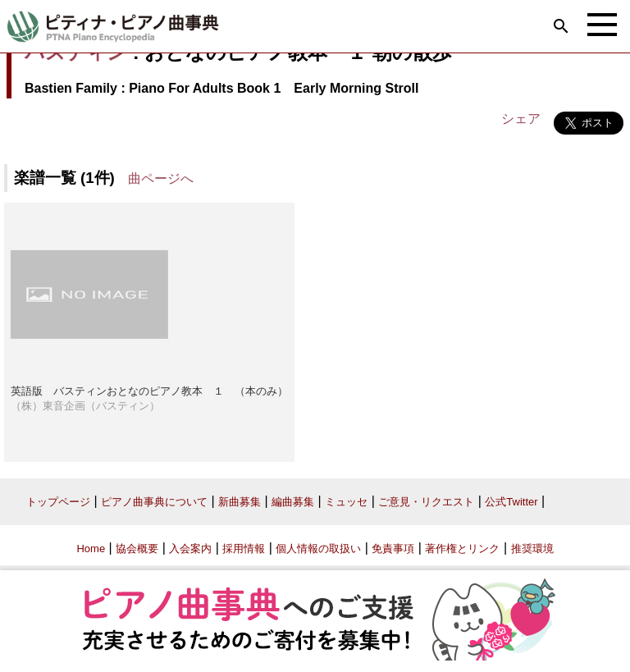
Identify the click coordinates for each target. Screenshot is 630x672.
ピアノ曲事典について (154, 502)
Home (91, 549)
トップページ (58, 502)
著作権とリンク (462, 549)
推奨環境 (532, 549)
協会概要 (137, 549)
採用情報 (244, 549)
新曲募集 (240, 502)
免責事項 (393, 549)
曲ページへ (161, 178)
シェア (521, 119)
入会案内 (190, 549)
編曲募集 (293, 502)
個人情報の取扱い (318, 549)
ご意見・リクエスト (426, 502)
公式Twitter (511, 502)
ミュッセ (346, 502)
